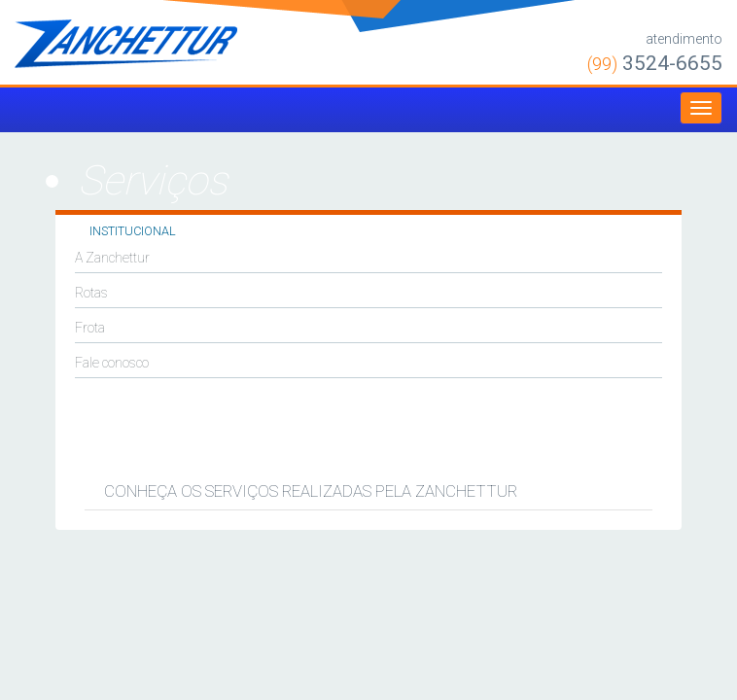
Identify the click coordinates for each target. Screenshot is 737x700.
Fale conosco (112, 363)
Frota (90, 328)
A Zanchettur (112, 258)
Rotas (91, 293)
